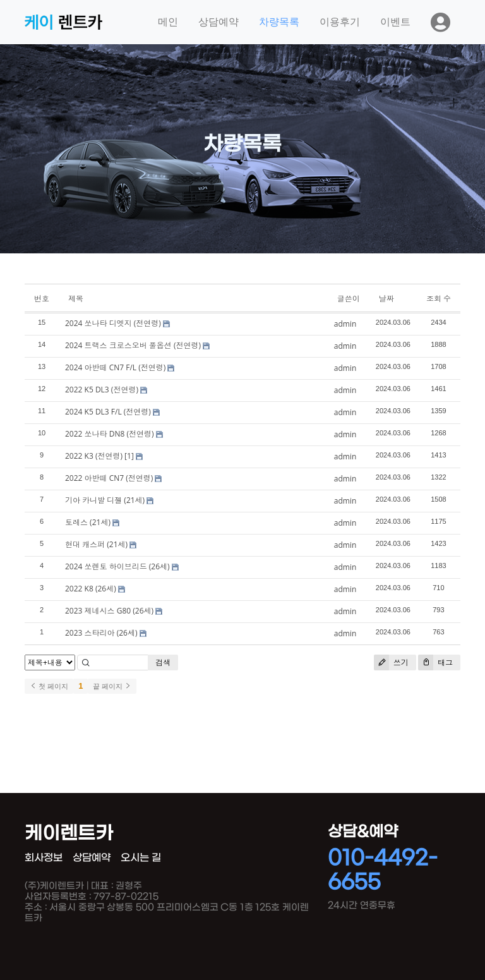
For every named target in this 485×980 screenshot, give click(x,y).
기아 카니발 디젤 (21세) (105, 500)
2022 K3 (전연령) (94, 456)
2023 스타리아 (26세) (101, 633)
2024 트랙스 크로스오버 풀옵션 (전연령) (133, 345)
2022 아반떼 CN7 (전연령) (109, 478)
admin (345, 324)
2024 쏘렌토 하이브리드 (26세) (117, 566)
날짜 (386, 299)
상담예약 (219, 22)
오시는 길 (141, 858)
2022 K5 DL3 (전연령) (102, 390)
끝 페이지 (112, 686)
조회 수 (439, 299)
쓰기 (391, 662)
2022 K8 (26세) (91, 589)
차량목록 (279, 22)
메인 (168, 22)
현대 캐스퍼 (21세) (96, 544)
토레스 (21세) (88, 522)
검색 (163, 662)
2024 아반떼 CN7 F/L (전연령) (115, 367)
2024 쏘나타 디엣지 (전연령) (113, 323)
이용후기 (340, 22)
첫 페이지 (49, 686)
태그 (435, 662)
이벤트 (395, 22)
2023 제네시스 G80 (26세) (109, 611)
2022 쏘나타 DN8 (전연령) (109, 434)
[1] (129, 456)
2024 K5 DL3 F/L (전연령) (108, 412)
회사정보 (44, 858)
